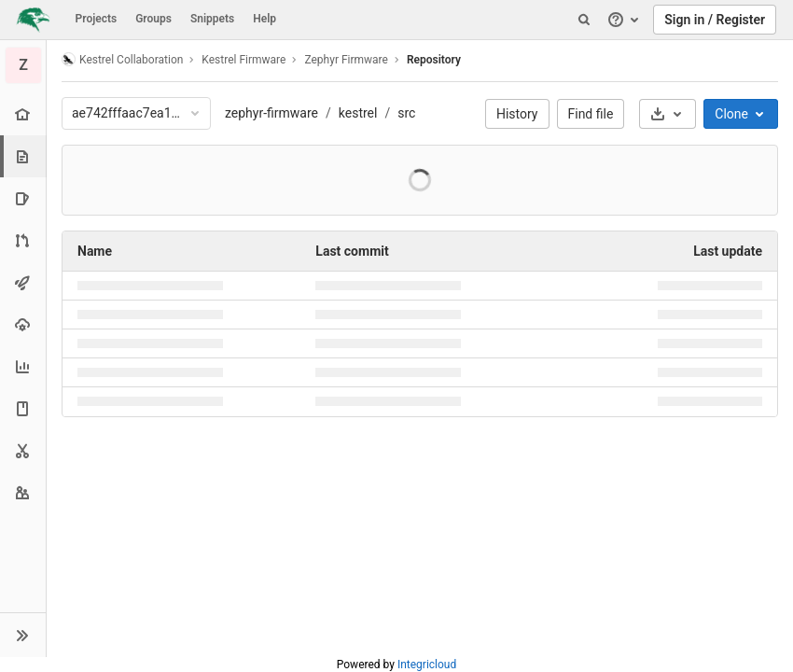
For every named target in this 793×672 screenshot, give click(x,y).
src (406, 113)
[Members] (23, 492)
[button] (23, 635)
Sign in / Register (715, 20)
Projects (97, 19)
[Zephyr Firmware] (23, 65)
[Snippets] (23, 450)
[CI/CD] (23, 282)
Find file (591, 114)
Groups (153, 19)
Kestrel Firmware (243, 60)
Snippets (212, 19)
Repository (434, 60)
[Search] (584, 20)
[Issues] (23, 198)
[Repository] (25, 156)
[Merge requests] (23, 240)
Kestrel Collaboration (122, 59)
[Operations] (23, 324)
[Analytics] (23, 366)
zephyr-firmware (271, 113)
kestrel (358, 113)
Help (264, 19)
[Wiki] (23, 408)
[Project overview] (23, 114)
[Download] (668, 114)
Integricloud (427, 665)
